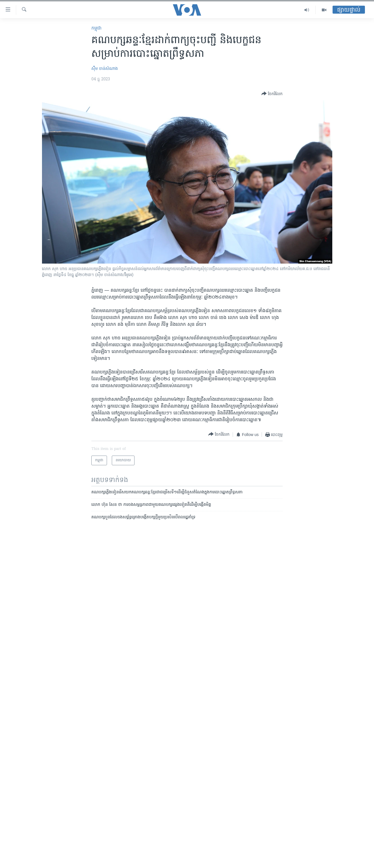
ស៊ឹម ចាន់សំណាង (105, 69)
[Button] (272, 94)
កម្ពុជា (96, 28)
